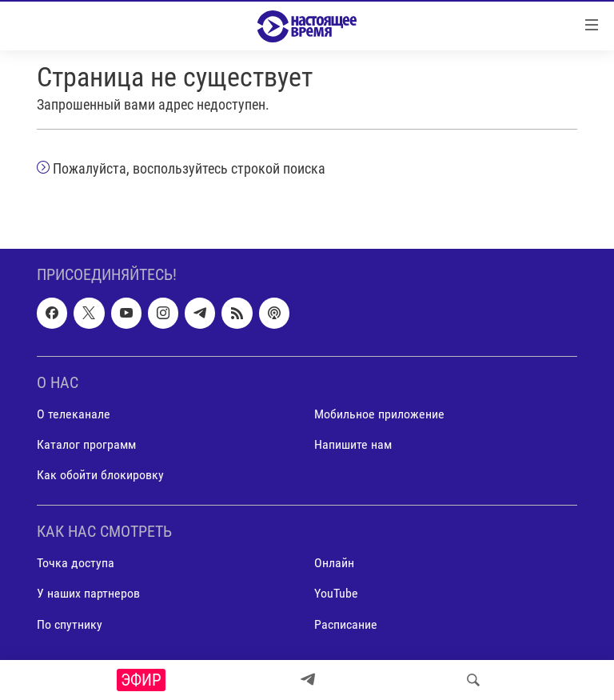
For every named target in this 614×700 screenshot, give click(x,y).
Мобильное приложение (379, 414)
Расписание (346, 624)
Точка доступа (76, 564)
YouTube (336, 594)
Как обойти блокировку (100, 476)
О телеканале (74, 414)
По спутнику (70, 624)
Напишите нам (353, 444)
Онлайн (334, 564)
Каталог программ (86, 444)
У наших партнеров (88, 594)
